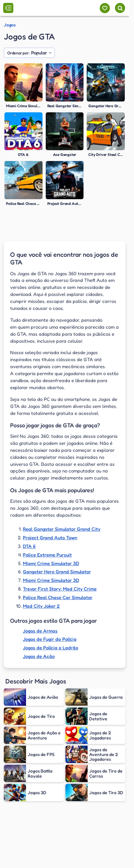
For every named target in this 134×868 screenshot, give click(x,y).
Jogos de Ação (39, 656)
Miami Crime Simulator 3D (51, 563)
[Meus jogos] (105, 8)
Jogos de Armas (40, 631)
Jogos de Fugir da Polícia (50, 639)
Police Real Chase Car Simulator (58, 597)
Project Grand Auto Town (50, 538)
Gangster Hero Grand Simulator (57, 572)
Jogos (10, 25)
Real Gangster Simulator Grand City (62, 529)
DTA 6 (29, 546)
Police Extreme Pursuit (47, 555)
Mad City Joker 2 (41, 606)
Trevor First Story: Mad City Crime (60, 589)
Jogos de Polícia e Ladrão (50, 648)
